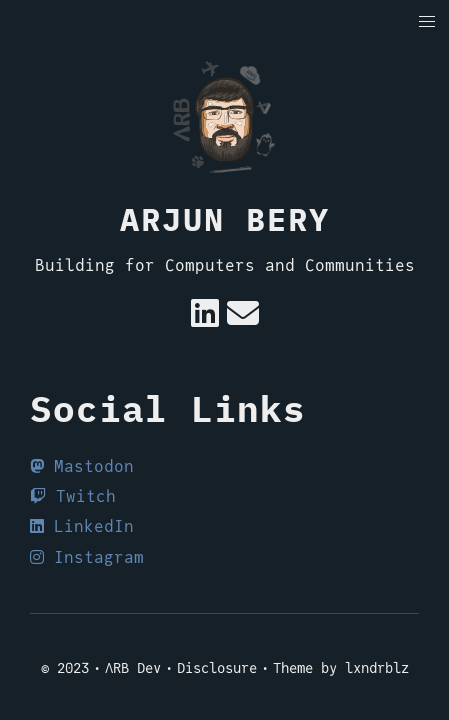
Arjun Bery (225, 219)
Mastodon (82, 466)
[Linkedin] (205, 319)
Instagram (87, 557)
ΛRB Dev (133, 668)
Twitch (73, 496)
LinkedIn (82, 526)
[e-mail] (243, 319)
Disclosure (217, 668)
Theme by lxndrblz (341, 668)
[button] (427, 22)
